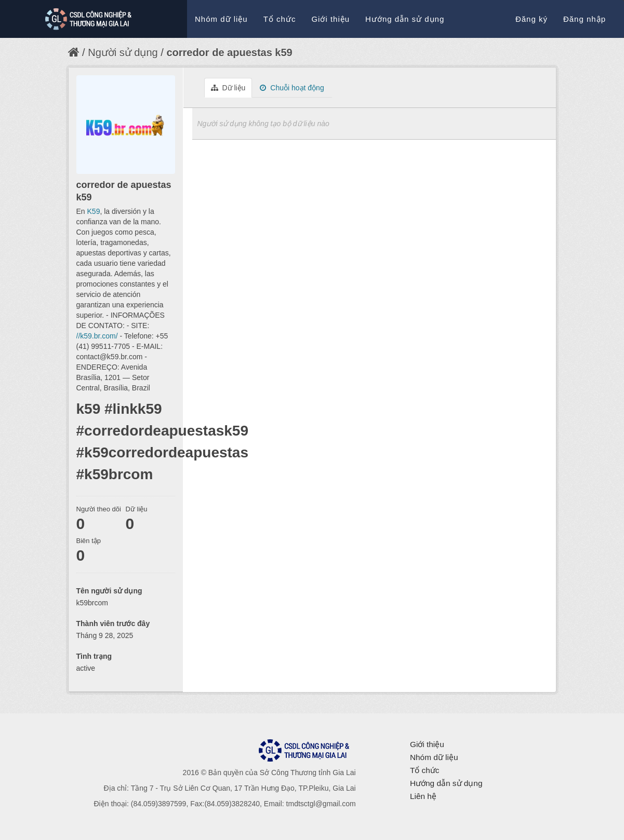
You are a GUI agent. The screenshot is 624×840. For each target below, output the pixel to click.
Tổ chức (280, 19)
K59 (94, 211)
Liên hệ (423, 796)
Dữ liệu (228, 88)
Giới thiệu (330, 19)
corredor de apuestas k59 (229, 52)
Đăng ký (532, 19)
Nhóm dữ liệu (221, 19)
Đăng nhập (585, 19)
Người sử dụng (123, 52)
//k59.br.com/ (97, 336)
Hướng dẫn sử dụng (405, 19)
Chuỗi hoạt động (292, 88)
